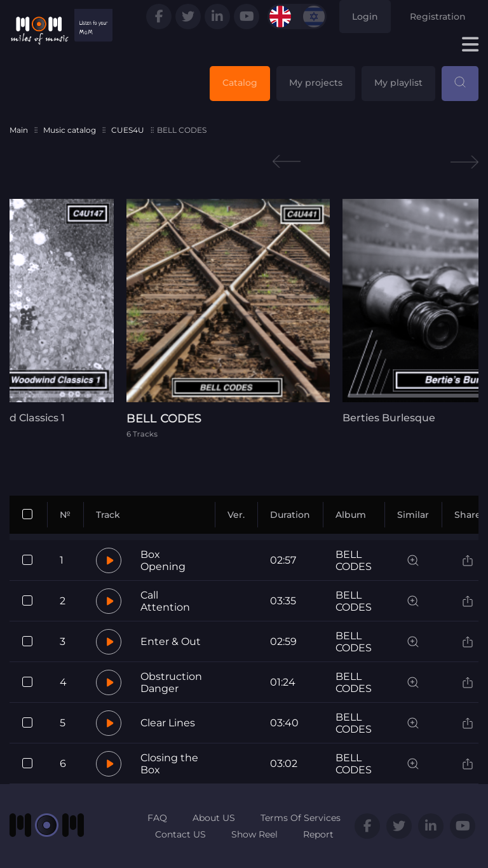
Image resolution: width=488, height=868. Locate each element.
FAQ (157, 818)
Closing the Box (169, 764)
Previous (287, 162)
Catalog (240, 83)
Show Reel (254, 834)
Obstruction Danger (171, 682)
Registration (438, 17)
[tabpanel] (244, 318)
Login (365, 17)
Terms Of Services (301, 818)
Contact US (180, 834)
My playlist (398, 83)
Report (318, 834)
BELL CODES (354, 560)
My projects (316, 83)
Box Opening (163, 560)
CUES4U (128, 130)
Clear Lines (168, 723)
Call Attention (165, 601)
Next (464, 162)
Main (19, 130)
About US (214, 818)
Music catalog (70, 130)
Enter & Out (171, 641)
